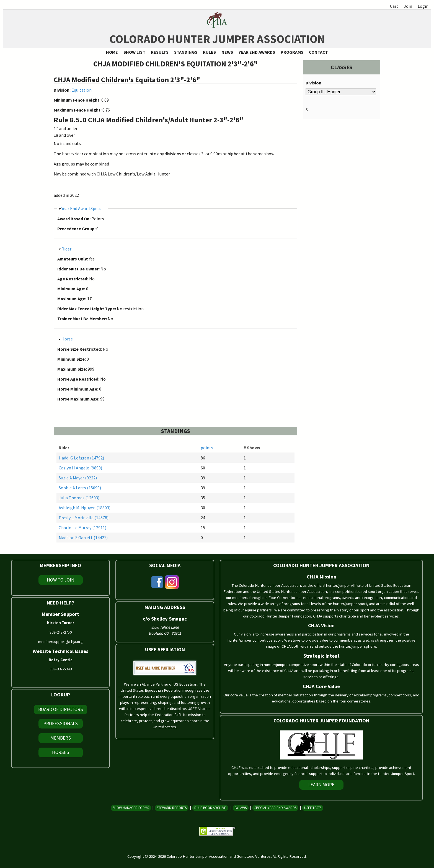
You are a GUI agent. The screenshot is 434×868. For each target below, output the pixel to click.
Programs (292, 52)
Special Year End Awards (275, 808)
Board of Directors (61, 709)
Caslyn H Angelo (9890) (80, 468)
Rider (66, 249)
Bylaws (241, 808)
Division (313, 83)
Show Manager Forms (131, 808)
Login (423, 6)
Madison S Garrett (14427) (83, 538)
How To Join (61, 580)
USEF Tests (313, 808)
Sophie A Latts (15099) (80, 488)
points (207, 448)
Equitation (82, 90)
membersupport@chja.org (60, 642)
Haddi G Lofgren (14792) (81, 458)
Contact (318, 52)
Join (408, 6)
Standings (186, 52)
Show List (134, 52)
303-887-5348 (61, 669)
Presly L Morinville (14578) (84, 518)
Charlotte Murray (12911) (82, 528)
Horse (67, 339)
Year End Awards (257, 52)
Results (160, 52)
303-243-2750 (61, 632)
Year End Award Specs (81, 208)
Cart (394, 6)
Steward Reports (172, 808)
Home (112, 52)
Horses (61, 752)
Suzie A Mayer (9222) (78, 478)
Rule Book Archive (210, 808)
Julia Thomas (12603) (79, 498)
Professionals (61, 724)
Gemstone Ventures (254, 856)
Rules (209, 52)
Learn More (321, 785)
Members (61, 738)
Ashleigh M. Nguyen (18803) (85, 508)
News (227, 52)
